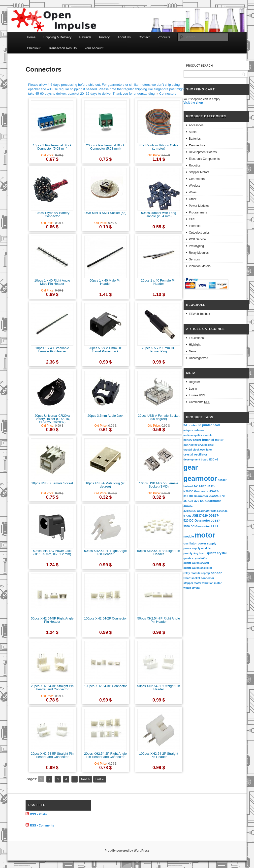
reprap (206, 573)
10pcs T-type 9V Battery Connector (52, 214)
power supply (207, 543)
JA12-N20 (200, 486)
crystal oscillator (195, 455)
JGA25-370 (217, 496)
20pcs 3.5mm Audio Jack (106, 416)
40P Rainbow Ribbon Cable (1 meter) (159, 147)
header (222, 480)
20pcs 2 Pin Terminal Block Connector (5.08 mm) (105, 147)
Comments (200, 402)
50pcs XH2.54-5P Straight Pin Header (159, 688)
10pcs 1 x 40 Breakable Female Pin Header (52, 350)
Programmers (198, 212)
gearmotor (200, 478)
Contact (144, 37)
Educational (197, 338)
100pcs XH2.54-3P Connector (105, 686)
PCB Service (197, 239)
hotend (188, 486)
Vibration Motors (200, 266)
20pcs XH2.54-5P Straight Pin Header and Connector (52, 755)
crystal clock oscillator (198, 450)
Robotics (195, 165)
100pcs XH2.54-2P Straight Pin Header (159, 755)
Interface (195, 226)
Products (164, 37)
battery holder (192, 440)
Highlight (195, 345)
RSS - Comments (42, 826)
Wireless (195, 186)
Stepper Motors (199, 172)
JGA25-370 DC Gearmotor (202, 501)
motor (205, 535)
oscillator (190, 543)
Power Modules (199, 206)
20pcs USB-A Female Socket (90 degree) (159, 417)
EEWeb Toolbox (200, 314)
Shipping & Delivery (57, 37)
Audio (193, 132)
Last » (100, 779)
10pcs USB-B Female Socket (52, 483)
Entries (197, 395)
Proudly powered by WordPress (127, 851)
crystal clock (206, 445)
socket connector (203, 578)
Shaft (187, 578)
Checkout (34, 48)
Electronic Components (204, 159)
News (193, 351)
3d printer (190, 425)
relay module (192, 573)
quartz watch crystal (196, 563)
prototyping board (195, 553)
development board (196, 459)
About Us (124, 37)
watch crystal (192, 588)
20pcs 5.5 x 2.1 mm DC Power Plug (159, 350)
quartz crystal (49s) (196, 558)
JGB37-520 (200, 516)
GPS (192, 219)
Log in (193, 389)
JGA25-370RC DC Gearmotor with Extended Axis (206, 511)
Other (193, 199)
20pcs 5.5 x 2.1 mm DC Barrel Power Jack (105, 350)
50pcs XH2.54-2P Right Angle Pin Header (105, 552)
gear (191, 467)
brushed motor (213, 440)
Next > (85, 779)
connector (190, 445)
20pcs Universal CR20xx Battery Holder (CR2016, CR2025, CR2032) (52, 419)
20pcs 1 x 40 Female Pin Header (159, 282)
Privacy (105, 37)
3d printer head (209, 425)
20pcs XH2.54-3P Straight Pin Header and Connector (52, 688)
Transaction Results (63, 48)
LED (214, 526)
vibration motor (212, 583)
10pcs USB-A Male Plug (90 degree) (105, 485)
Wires (193, 192)
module (189, 537)
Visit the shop (193, 103)
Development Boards (203, 152)
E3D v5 (214, 459)
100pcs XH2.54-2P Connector (105, 618)
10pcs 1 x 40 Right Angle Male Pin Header (52, 282)
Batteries (195, 139)
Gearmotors (197, 179)
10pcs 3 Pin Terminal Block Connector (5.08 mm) (52, 147)
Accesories (196, 125)
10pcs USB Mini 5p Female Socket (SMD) (159, 485)
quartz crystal (217, 553)
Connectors (168, 94)
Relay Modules (199, 253)
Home (31, 37)
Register (195, 382)
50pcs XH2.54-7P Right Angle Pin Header (159, 620)
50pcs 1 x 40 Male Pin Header (105, 282)
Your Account (94, 48)
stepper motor (192, 583)
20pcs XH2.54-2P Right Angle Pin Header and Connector (105, 755)
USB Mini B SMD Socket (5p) (105, 213)
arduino (199, 430)
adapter (188, 430)
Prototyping (197, 246)
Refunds (85, 37)
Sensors (194, 259)
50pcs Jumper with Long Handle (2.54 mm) (159, 214)
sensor (216, 573)
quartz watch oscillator (198, 568)
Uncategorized (199, 358)
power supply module (197, 548)
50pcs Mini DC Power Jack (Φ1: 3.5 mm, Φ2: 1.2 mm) (52, 552)
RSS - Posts (38, 814)
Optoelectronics (199, 233)
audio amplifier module (198, 435)
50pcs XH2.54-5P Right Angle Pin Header (52, 620)
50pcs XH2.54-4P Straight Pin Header (159, 552)
